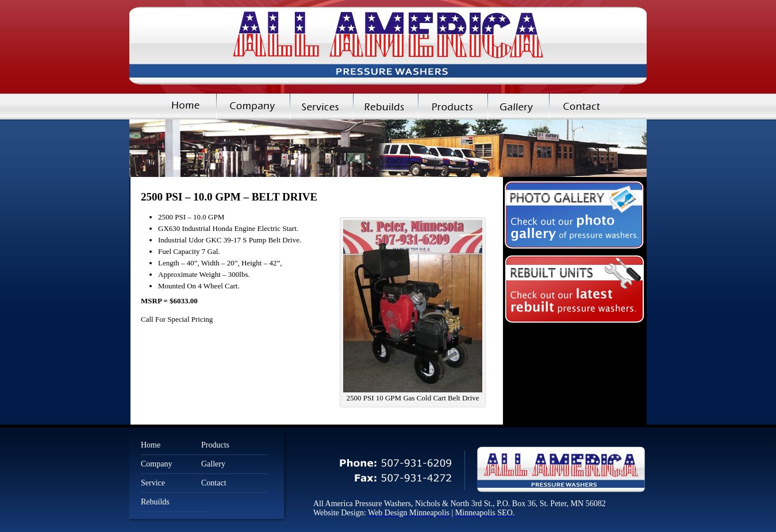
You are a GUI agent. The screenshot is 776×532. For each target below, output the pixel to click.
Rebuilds (385, 107)
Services (321, 107)
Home (173, 107)
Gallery (518, 107)
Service (153, 483)
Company (253, 107)
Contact (598, 107)
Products (453, 107)
